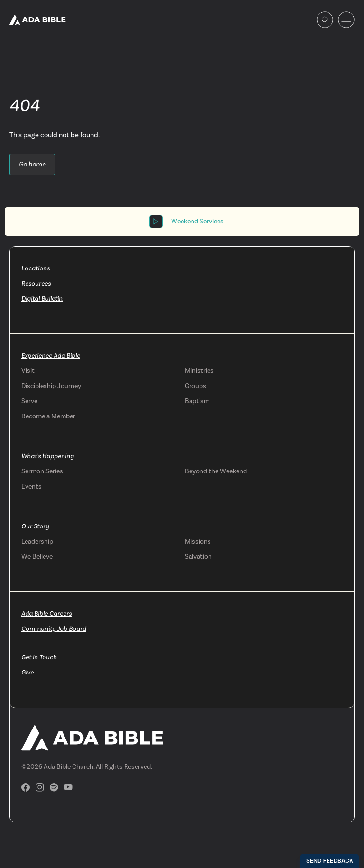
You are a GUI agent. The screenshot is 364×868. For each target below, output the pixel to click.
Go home (32, 164)
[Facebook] (26, 787)
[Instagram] (40, 787)
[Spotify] (54, 787)
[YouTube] (68, 787)
